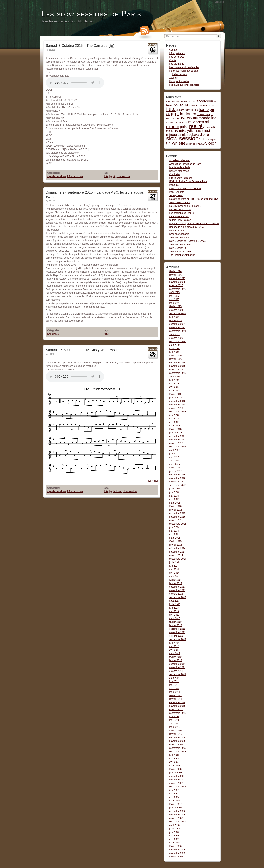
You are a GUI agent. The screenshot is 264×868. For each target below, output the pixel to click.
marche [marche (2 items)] (170, 123)
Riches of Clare (177, 231)
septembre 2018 (178, 412)
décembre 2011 (177, 664)
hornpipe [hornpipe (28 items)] (206, 109)
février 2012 (175, 657)
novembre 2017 (177, 440)
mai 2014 (174, 569)
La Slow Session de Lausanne (185, 206)
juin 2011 (174, 681)
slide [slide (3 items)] (196, 135)
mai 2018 (174, 419)
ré (114, 176)
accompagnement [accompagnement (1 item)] (180, 102)
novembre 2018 (177, 405)
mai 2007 (174, 794)
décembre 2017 (177, 436)
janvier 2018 (176, 433)
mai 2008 (174, 759)
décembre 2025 (177, 278)
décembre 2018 (177, 401)
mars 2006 (175, 843)
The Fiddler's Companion (182, 255)
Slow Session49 (178, 248)
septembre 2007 (178, 787)
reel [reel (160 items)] (193, 126)
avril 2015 (174, 534)
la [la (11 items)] (178, 114)
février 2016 (175, 506)
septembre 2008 (178, 752)
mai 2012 (174, 646)
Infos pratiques (177, 53)
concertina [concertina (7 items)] (203, 105)
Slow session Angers (180, 238)
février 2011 (175, 695)
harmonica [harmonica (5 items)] (192, 110)
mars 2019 (175, 391)
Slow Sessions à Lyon (181, 252)
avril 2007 (174, 797)
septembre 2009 (178, 748)
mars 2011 (175, 692)
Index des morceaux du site (184, 71)
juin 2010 (174, 717)
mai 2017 (174, 457)
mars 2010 (175, 727)
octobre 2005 (176, 857)
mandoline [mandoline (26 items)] (207, 118)
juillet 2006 (175, 829)
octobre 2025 (176, 285)
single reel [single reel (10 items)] (185, 135)
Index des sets (180, 74)
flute (106, 176)
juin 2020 (174, 352)
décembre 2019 (177, 363)
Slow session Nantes (180, 245)
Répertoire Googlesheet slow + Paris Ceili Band (194, 224)
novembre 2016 (177, 478)
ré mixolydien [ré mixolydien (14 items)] (185, 131)
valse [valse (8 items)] (201, 144)
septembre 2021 (178, 331)
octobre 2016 (176, 482)
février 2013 (175, 622)
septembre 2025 (178, 289)
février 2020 (175, 356)
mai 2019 (174, 384)
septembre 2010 (178, 713)
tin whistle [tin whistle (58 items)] (176, 143)
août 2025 (174, 292)
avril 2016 (174, 499)
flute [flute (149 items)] (171, 109)
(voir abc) (153, 481)
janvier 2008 (176, 773)
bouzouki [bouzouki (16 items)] (181, 105)
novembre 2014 (177, 552)
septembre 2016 (178, 485)
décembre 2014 (177, 548)
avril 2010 (174, 724)
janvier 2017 (176, 471)
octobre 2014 (176, 555)
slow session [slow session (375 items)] (182, 138)
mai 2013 (174, 611)
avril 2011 (174, 688)
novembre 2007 (177, 780)
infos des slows (75, 176)
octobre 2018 (176, 408)
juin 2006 (174, 832)
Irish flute (174, 185)
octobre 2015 (176, 520)
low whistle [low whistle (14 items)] (189, 118)
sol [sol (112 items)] (202, 139)
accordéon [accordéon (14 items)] (205, 101)
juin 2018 (174, 415)
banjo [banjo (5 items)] (170, 105)
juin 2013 (174, 608)
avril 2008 (174, 762)
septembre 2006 (178, 822)
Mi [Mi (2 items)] (186, 123)
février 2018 (175, 429)
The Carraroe (75, 83)
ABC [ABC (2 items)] (169, 102)
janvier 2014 (176, 583)
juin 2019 (174, 380)
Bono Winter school (179, 171)
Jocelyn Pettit (176, 195)
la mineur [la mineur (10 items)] (204, 114)
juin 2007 (174, 790)
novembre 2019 (177, 366)
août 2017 (174, 450)
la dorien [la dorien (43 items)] (188, 114)
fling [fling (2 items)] (213, 106)
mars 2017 (175, 464)
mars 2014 (175, 576)
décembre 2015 (177, 513)
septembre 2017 (178, 447)
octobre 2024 (176, 310)
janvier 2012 (176, 660)
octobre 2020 (176, 338)
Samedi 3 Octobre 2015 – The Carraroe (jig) (80, 46)
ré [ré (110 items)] (200, 126)
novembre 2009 (177, 741)
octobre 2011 (176, 671)
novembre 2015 (177, 517)
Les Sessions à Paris (180, 210)
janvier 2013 (176, 625)
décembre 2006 (177, 811)
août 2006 (174, 825)
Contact (173, 50)
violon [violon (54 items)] (211, 143)
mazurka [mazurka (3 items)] (179, 123)
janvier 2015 (176, 545)
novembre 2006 (177, 815)
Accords (173, 78)
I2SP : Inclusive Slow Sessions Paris (188, 181)
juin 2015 (174, 527)
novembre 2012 (177, 632)
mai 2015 (174, 531)
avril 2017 (174, 461)
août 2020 (174, 345)
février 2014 (175, 580)
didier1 (52, 49)
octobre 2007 (176, 783)
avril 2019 (174, 387)
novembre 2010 (177, 706)
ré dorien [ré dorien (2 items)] (208, 127)
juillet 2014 (175, 562)
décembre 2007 (177, 776)
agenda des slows (57, 176)
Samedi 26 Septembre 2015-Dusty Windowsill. (82, 350)
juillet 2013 (175, 604)
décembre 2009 (177, 738)
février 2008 (175, 769)
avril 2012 (174, 650)
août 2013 (174, 601)
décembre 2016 (177, 475)
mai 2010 (174, 720)
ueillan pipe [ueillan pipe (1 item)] (191, 144)
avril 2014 (174, 573)
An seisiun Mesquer (180, 160)
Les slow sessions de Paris (91, 14)
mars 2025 (175, 303)
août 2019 (174, 377)
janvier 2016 (176, 510)
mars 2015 (175, 538)
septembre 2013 (178, 597)
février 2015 (175, 541)
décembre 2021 (177, 324)
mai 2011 (174, 685)
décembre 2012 (177, 629)
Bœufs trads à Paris (180, 167)
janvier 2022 (176, 320)
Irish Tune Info (177, 192)
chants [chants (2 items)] (192, 106)
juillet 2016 (175, 489)
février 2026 (175, 271)
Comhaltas (175, 174)
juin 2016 (174, 492)
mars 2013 (175, 618)
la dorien (117, 491)
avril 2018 (174, 422)
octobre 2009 (176, 745)
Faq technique (177, 64)
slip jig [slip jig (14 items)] (204, 135)
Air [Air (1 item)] (215, 102)
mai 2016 (174, 496)
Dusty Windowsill (75, 377)
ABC (106, 334)
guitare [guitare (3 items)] (180, 110)
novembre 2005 (177, 853)
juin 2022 (174, 317)
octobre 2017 (176, 443)
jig (111, 176)
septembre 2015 (178, 524)
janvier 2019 (176, 398)
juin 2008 (174, 755)
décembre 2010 (177, 702)
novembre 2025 (177, 282)
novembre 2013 (177, 590)
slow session (123, 176)
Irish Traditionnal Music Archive (185, 188)
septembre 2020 (178, 342)
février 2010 (175, 731)
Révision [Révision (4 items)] (201, 131)
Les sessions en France (182, 213)
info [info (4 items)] (168, 114)
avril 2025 (174, 299)
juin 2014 (174, 566)
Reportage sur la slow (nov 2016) (187, 227)
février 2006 (175, 846)
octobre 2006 (176, 818)
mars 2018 (175, 426)
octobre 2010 (176, 710)
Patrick (52, 354)
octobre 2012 (176, 636)
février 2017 (175, 468)
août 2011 (174, 678)
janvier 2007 (176, 808)
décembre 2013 (177, 587)
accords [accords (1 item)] (192, 102)
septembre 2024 (178, 313)
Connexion (220, 2)
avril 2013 (174, 615)
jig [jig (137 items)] (174, 114)
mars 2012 (175, 653)
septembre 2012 (178, 639)
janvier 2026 (176, 275)
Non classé (53, 334)
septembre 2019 (178, 373)
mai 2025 (174, 296)
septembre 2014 (178, 559)
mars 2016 (175, 503)
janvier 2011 (176, 699)
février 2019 (175, 394)
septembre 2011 (178, 674)
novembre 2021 (177, 327)
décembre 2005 (177, 850)
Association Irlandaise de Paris (185, 164)
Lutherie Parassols (179, 217)
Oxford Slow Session (180, 220)
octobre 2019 (176, 370)
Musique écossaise (179, 81)
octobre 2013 (176, 594)
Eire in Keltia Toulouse (181, 178)
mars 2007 (175, 801)
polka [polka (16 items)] (184, 127)
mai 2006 (174, 836)
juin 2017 (174, 454)
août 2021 (174, 335)
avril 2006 (174, 839)
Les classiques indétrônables (184, 67)
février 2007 (175, 804)
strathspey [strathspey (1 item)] (211, 140)
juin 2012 (174, 643)
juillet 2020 (175, 349)
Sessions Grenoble (179, 234)
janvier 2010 (176, 734)
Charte (173, 60)
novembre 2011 (177, 667)
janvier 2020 (176, 359)
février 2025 (175, 306)
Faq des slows (177, 57)
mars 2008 (175, 766)
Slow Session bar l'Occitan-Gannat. (188, 241)
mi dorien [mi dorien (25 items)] (196, 122)
